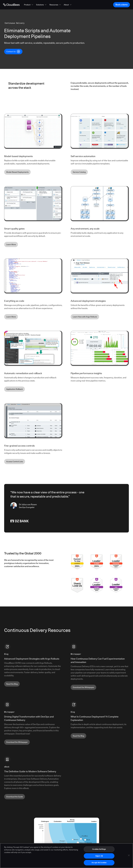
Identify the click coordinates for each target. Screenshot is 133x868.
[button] (29, 5)
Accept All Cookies (99, 863)
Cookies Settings (99, 849)
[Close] (129, 855)
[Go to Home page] (11, 5)
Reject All (99, 856)
